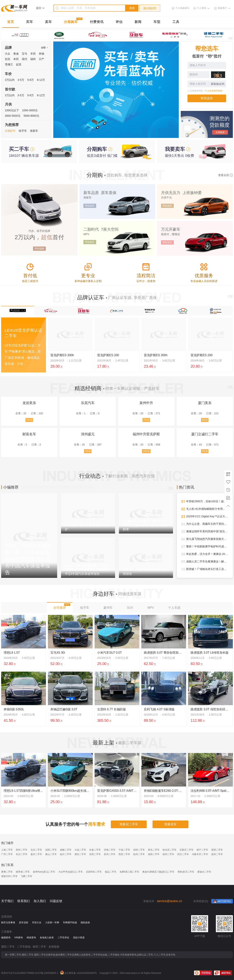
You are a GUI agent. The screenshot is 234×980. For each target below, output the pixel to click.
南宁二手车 (202, 850)
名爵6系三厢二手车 (129, 872)
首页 (11, 22)
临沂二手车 (66, 854)
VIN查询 (19, 938)
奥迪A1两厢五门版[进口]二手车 (158, 872)
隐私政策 (85, 923)
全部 (44, 48)
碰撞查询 (6, 938)
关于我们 (7, 901)
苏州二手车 (110, 854)
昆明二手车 (217, 850)
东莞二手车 (95, 854)
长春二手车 (95, 850)
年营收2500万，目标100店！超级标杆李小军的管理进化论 (207, 501)
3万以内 (10, 80)
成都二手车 (66, 850)
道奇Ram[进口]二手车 (44, 872)
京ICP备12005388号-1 (47, 973)
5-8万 (31, 80)
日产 (42, 59)
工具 (176, 22)
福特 (33, 59)
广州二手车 (7, 854)
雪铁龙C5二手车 (186, 872)
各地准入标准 (47, 938)
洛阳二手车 (154, 854)
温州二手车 (217, 854)
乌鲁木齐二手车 (200, 854)
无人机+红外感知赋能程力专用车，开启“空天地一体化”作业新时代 (207, 509)
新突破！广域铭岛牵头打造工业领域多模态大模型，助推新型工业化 (207, 569)
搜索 (132, 8)
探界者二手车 (23, 872)
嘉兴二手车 (36, 854)
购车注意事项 (8, 923)
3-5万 (21, 80)
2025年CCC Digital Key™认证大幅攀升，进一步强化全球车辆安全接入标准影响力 (207, 516)
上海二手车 (7, 850)
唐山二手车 (51, 854)
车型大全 (37, 923)
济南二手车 (110, 850)
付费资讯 (97, 22)
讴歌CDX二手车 (9, 876)
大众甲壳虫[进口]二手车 (71, 872)
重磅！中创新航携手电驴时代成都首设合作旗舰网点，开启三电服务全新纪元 (207, 546)
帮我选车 (207, 98)
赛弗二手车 (7, 872)
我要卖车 (170, 824)
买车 (30, 22)
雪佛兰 (9, 64)
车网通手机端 (70, 923)
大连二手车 (80, 850)
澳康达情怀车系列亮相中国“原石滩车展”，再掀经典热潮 (207, 531)
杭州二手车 (139, 854)
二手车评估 (63, 938)
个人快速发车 (182, 8)
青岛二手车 (154, 850)
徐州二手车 (168, 854)
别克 (8, 59)
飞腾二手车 (26, 876)
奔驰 (42, 54)
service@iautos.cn (169, 901)
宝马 (25, 54)
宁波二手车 (124, 850)
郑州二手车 (22, 850)
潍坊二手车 (80, 854)
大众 (8, 54)
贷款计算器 (79, 938)
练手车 (23, 131)
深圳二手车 (139, 850)
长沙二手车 (22, 854)
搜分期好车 (150, 8)
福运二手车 (111, 872)
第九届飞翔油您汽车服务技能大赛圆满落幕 (207, 539)
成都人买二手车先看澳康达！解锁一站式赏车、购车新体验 (207, 561)
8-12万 (41, 80)
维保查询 (31, 938)
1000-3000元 (30, 110)
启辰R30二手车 (94, 872)
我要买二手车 (129, 824)
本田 (16, 59)
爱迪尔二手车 (204, 872)
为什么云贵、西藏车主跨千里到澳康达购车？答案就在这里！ (207, 524)
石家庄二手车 (187, 850)
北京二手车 (36, 850)
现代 (25, 59)
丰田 (33, 54)
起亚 (19, 64)
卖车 (48, 22)
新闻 (138, 22)
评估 (119, 22)
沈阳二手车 (51, 850)
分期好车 (10, 131)
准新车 (34, 131)
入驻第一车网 (52, 923)
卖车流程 (24, 923)
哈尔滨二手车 (170, 850)
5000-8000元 (31, 116)
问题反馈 (56, 901)
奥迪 (16, 54)
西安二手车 (124, 854)
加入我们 (40, 901)
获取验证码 (218, 84)
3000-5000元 (13, 116)
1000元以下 (12, 110)
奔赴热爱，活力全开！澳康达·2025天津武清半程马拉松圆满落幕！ (207, 554)
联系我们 (24, 901)
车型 (157, 22)
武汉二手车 (183, 854)
